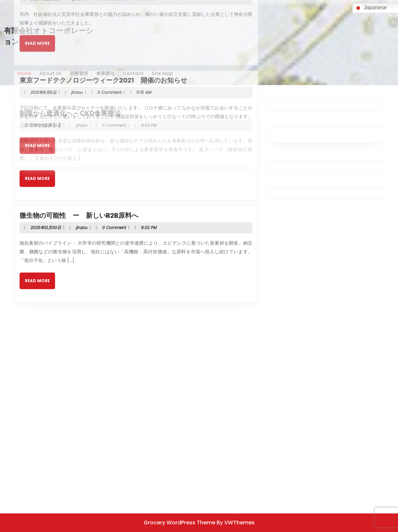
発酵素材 (79, 73)
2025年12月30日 (46, 102)
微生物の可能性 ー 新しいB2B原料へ (79, 192)
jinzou (82, 102)
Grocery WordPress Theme (179, 523)
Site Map (162, 73)
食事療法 (105, 73)
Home (24, 73)
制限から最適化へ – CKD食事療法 (70, 90)
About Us (51, 73)
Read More (40, 158)
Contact (133, 73)
